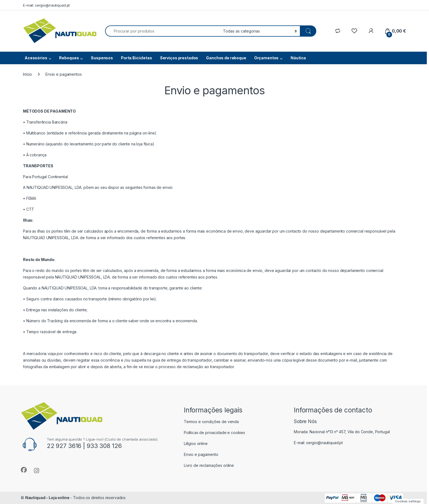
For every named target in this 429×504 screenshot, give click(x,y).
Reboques (69, 58)
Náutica (298, 58)
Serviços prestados (179, 58)
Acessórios (36, 58)
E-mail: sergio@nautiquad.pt (46, 5)
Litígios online (196, 443)
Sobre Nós (305, 421)
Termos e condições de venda (211, 422)
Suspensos (102, 58)
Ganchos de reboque (226, 58)
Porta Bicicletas (137, 58)
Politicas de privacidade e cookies (215, 433)
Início (27, 74)
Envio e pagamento (201, 454)
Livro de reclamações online (209, 465)
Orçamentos (266, 58)
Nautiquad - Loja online (47, 498)
